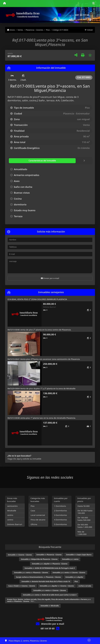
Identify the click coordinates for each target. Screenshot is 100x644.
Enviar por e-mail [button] (50, 278)
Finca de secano (38, 520)
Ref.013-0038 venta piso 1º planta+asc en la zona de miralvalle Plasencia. (42, 418)
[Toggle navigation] (93, 3)
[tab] (24, 161)
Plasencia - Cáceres (34, 30)
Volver (89, 30)
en (20, 555)
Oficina (34, 524)
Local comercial (38, 515)
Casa (33, 511)
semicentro (12, 506)
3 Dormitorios (60, 515)
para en (50, 564)
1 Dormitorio (60, 506)
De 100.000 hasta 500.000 (84, 519)
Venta (20, 30)
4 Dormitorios (60, 520)
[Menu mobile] (4, 3)
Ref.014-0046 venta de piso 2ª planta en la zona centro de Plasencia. (39, 330)
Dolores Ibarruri (15, 524)
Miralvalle (12, 511)
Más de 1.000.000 (82, 533)
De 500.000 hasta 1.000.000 (85, 526)
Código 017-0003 (60, 30)
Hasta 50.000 (84, 506)
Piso (48, 30)
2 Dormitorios (60, 511)
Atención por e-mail (50, 624)
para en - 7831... (49, 600)
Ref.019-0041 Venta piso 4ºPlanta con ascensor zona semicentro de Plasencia (44, 359)
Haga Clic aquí (14, 459)
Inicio (11, 30)
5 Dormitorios (60, 524)
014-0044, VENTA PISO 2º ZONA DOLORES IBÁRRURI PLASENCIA (37, 299)
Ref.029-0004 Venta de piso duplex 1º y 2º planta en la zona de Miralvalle (41, 388)
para (70, 559)
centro (10, 515)
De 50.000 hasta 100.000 (85, 512)
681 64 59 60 (82, 15)
